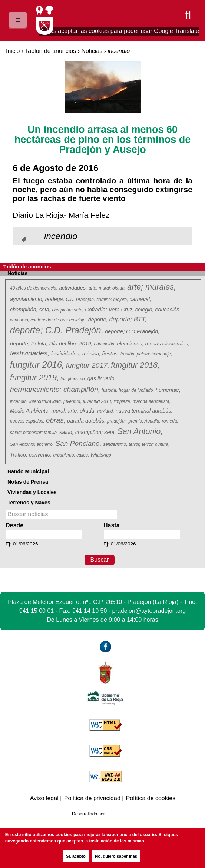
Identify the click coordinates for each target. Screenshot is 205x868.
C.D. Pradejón (80, 300)
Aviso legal (44, 798)
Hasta (112, 525)
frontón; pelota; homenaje (146, 354)
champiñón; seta (30, 310)
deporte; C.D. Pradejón (56, 330)
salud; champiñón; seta (87, 432)
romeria (170, 421)
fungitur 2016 (37, 365)
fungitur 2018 (135, 365)
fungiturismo (73, 379)
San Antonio (140, 432)
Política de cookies (151, 798)
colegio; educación (158, 310)
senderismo (115, 444)
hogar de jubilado (136, 390)
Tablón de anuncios (50, 51)
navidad (106, 411)
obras (56, 420)
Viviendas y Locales (32, 492)
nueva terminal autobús (144, 411)
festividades (29, 353)
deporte (98, 320)
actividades (73, 288)
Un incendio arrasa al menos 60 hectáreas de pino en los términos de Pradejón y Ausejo (103, 140)
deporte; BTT (128, 319)
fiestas (110, 354)
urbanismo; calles (71, 455)
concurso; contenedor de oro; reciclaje (48, 320)
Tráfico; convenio (31, 455)
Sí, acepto (76, 856)
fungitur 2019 (34, 378)
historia (110, 390)
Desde (14, 525)
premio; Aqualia (145, 421)
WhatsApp (101, 455)
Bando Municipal (28, 471)
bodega (54, 299)
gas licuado (102, 378)
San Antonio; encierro (32, 444)
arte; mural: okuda (107, 288)
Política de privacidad (92, 798)
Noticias (92, 51)
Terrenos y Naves (29, 503)
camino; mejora (112, 300)
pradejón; (117, 421)
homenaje (168, 390)
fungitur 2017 (87, 365)
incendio (19, 401)
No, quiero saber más (116, 856)
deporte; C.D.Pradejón (132, 331)
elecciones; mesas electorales (153, 344)
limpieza (123, 401)
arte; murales (151, 287)
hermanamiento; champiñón (55, 389)
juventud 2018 (98, 401)
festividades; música (76, 354)
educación (105, 344)
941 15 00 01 (37, 611)
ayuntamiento (27, 299)
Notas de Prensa (28, 482)
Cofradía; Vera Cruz (109, 310)
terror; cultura (156, 444)
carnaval (140, 299)
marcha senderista (152, 401)
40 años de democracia (34, 288)
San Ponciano (78, 443)
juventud (72, 401)
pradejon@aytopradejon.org (149, 611)
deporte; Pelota (29, 344)
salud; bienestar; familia (34, 433)
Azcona (120, 814)
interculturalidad (46, 401)
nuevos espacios (27, 421)
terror (135, 444)
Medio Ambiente (30, 411)
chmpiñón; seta (68, 310)
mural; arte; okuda (73, 411)
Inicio (13, 51)
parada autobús (86, 421)
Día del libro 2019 (71, 344)
